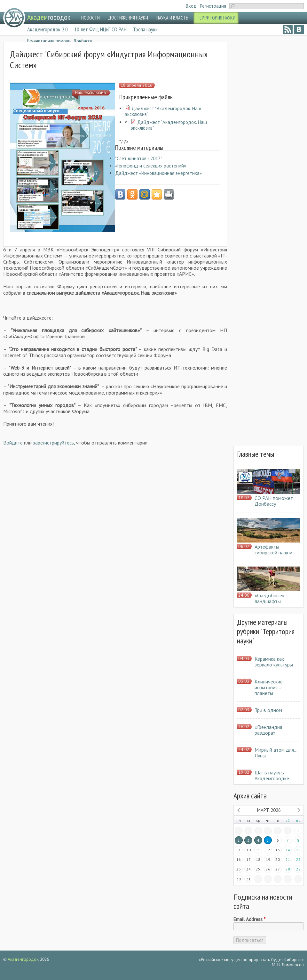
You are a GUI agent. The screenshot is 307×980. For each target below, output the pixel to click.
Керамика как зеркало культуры (274, 662)
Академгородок (23, 959)
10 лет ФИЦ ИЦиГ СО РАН (100, 29)
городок (49, 17)
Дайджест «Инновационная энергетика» (158, 173)
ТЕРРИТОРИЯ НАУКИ (216, 18)
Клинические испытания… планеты (269, 687)
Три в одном (268, 710)
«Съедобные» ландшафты (270, 598)
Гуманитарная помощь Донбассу (60, 41)
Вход (191, 6)
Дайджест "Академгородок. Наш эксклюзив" (163, 111)
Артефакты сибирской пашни (273, 550)
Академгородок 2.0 (47, 29)
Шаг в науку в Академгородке (272, 775)
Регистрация (213, 6)
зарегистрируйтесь (53, 443)
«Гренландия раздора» (268, 730)
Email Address (249, 919)
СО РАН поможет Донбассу (274, 501)
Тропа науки (145, 29)
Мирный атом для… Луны (276, 753)
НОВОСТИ (91, 18)
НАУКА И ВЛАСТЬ (172, 18)
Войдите (13, 443)
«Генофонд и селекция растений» (151, 166)
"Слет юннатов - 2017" (139, 158)
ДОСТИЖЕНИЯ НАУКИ (128, 18)
